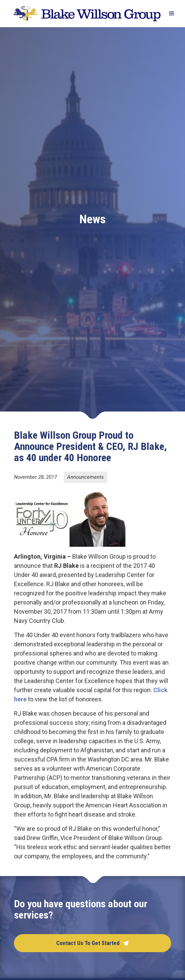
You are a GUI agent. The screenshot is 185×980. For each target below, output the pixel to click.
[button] (169, 14)
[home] (85, 13)
